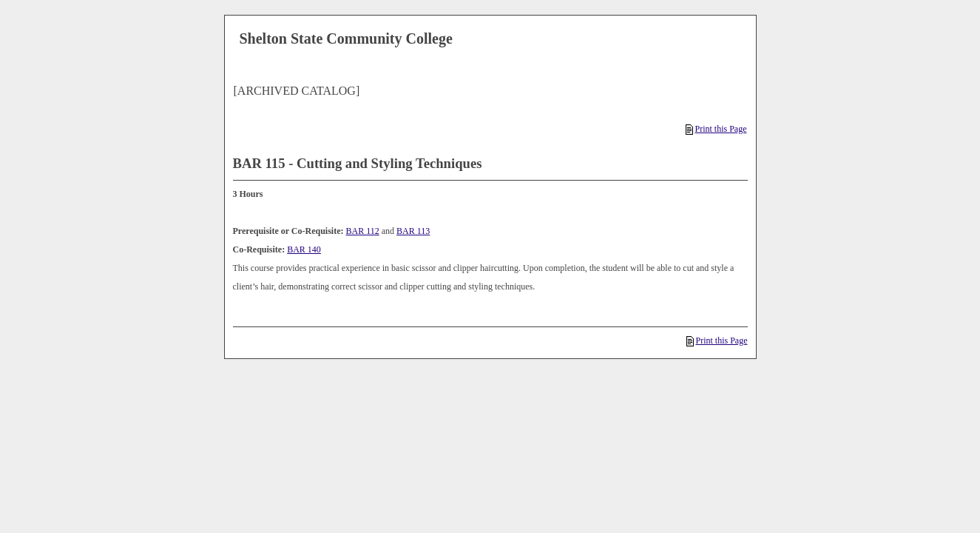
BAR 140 (304, 249)
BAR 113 (413, 231)
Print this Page (716, 129)
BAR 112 (362, 231)
